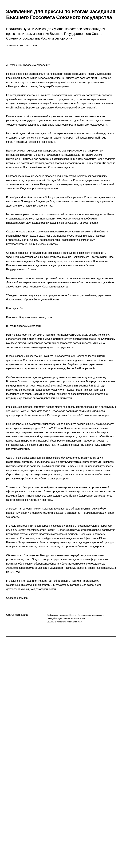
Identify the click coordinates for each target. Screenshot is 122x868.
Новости (73, 615)
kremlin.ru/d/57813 (74, 622)
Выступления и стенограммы (91, 615)
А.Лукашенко (14, 65)
